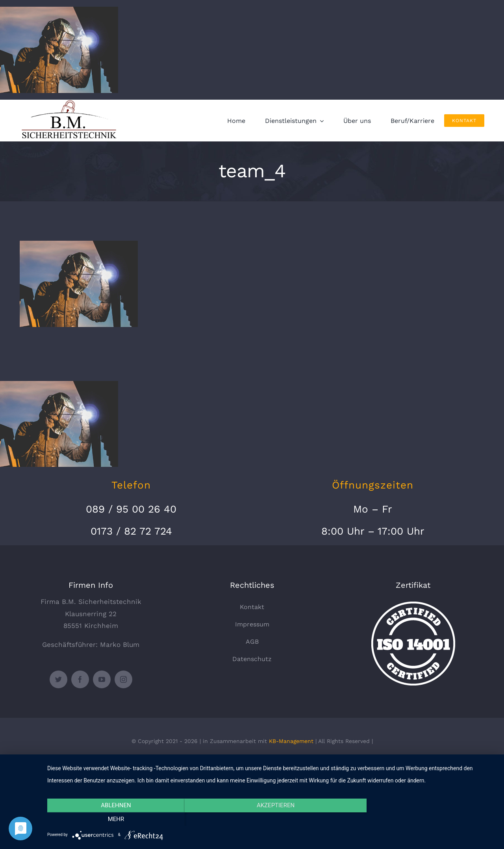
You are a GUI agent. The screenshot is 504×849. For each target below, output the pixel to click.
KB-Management (291, 741)
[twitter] (58, 679)
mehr (429, 819)
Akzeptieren (272, 819)
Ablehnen (115, 819)
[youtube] (102, 679)
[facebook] (80, 679)
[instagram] (123, 679)
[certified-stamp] (413, 605)
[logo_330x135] (71, 103)
